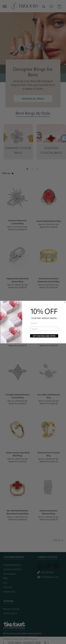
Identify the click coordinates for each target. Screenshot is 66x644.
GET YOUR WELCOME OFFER (44, 336)
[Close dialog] (65, 302)
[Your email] (44, 329)
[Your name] (44, 323)
